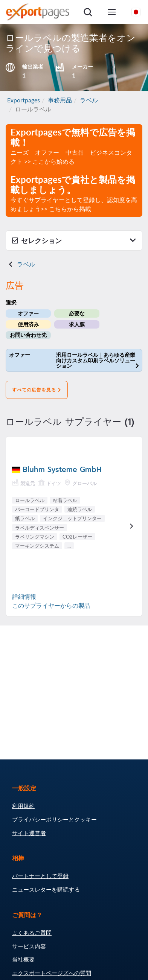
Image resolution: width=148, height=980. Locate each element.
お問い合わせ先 (28, 335)
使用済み (28, 324)
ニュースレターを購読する (46, 889)
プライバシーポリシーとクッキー (54, 819)
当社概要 (23, 959)
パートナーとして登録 (40, 876)
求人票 (77, 324)
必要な (77, 313)
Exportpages (24, 100)
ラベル (89, 100)
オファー (28, 313)
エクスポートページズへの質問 (52, 973)
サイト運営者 (29, 833)
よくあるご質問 (32, 933)
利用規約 (23, 806)
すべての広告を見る (37, 390)
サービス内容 (29, 946)
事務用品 (60, 100)
